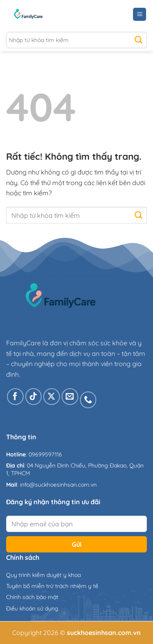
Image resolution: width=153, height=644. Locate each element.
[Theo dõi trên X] (52, 397)
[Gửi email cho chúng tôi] (70, 397)
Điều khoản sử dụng (32, 608)
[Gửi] (139, 40)
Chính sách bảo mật (32, 597)
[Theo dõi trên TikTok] (34, 397)
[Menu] (140, 15)
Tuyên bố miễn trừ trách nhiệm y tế (52, 586)
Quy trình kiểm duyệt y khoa (43, 575)
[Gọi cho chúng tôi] (88, 400)
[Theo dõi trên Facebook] (15, 397)
